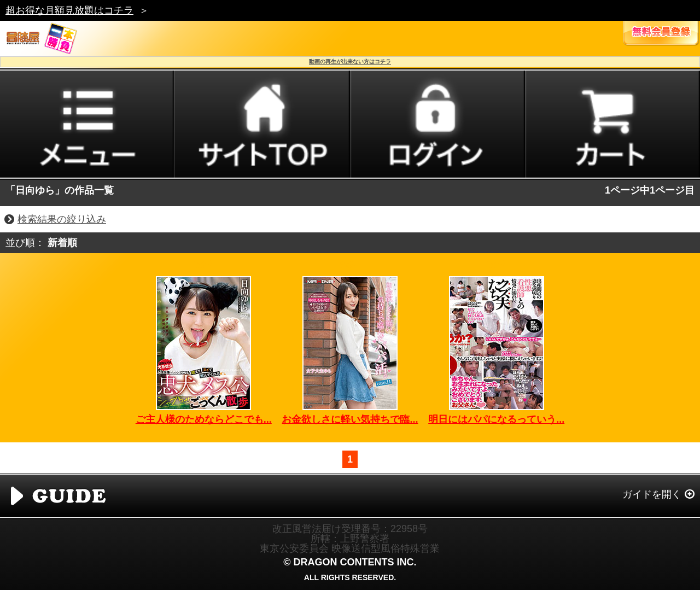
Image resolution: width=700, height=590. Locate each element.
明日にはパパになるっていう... (496, 419)
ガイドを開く (652, 494)
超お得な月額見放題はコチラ (69, 10)
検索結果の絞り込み (62, 219)
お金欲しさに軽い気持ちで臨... (350, 419)
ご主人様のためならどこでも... (204, 419)
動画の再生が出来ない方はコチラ (350, 62)
